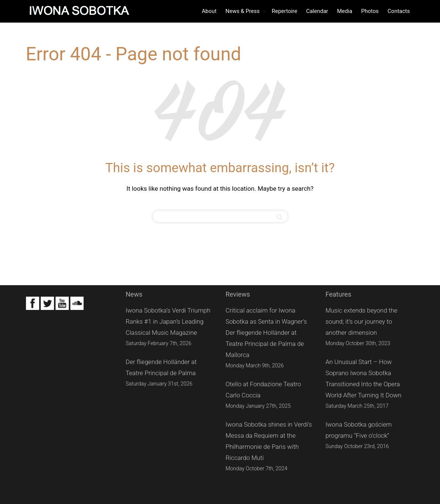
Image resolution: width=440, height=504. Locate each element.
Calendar (317, 11)
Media (345, 11)
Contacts (399, 11)
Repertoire (284, 11)
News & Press (243, 11)
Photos (370, 11)
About (209, 11)
